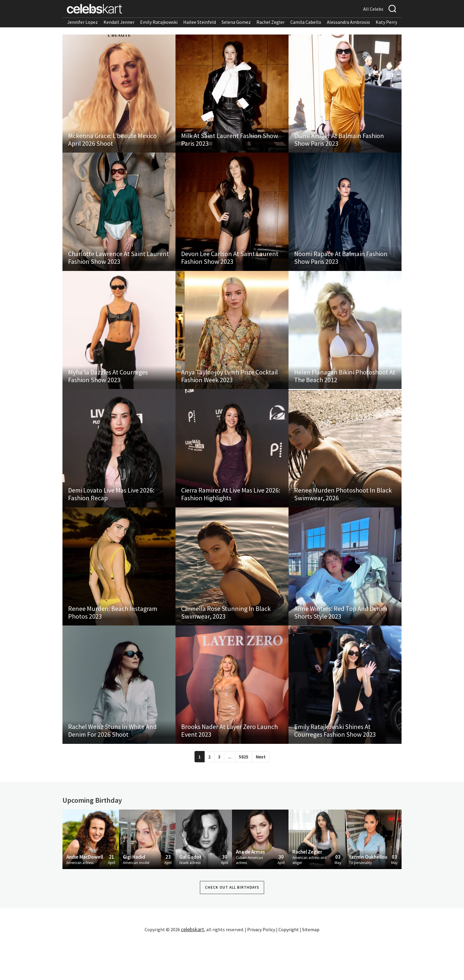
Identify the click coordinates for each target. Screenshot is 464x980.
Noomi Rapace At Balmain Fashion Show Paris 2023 (341, 271)
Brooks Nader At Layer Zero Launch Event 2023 (230, 770)
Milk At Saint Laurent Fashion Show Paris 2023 (230, 146)
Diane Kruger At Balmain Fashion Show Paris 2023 (339, 146)
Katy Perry (386, 22)
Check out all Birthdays (232, 928)
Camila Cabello (306, 22)
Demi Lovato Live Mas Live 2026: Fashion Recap (112, 520)
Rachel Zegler (271, 22)
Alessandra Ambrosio (348, 22)
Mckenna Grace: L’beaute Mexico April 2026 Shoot (113, 146)
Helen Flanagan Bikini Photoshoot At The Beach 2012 (345, 396)
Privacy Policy (261, 970)
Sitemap (311, 970)
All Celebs (373, 9)
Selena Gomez (236, 22)
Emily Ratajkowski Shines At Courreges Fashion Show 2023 (335, 770)
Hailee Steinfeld (200, 22)
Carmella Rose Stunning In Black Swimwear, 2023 (226, 645)
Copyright (289, 970)
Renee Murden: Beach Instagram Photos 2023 (113, 645)
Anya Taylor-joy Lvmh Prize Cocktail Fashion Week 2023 (230, 396)
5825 (244, 797)
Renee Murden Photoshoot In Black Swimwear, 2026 (343, 520)
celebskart (192, 969)
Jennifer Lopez (83, 22)
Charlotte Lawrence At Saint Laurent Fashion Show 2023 (119, 271)
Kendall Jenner (119, 22)
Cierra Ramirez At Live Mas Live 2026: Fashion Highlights (231, 520)
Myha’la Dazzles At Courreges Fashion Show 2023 (108, 396)
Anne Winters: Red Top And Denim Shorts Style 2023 (341, 645)
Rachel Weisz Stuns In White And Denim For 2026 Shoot (113, 770)
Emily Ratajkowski (159, 22)
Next (261, 797)
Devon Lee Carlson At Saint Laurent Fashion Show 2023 (230, 271)
